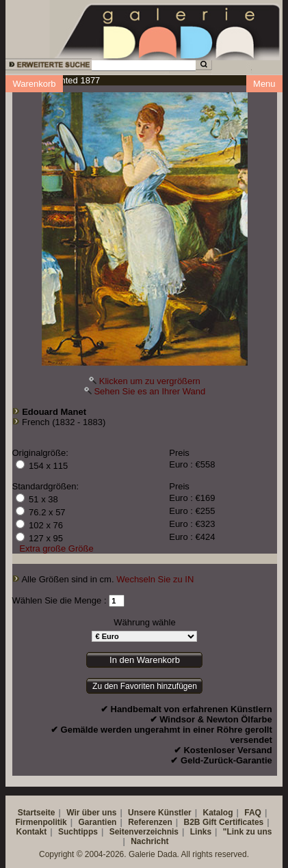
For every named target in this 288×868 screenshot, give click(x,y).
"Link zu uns (248, 832)
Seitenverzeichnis (144, 832)
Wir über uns (91, 813)
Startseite (37, 813)
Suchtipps (78, 832)
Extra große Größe (56, 548)
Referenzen (150, 822)
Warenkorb (34, 84)
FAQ (253, 813)
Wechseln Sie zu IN (155, 579)
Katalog (218, 813)
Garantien (97, 822)
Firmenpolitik (41, 822)
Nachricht (149, 841)
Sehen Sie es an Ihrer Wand (149, 391)
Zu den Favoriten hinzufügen (145, 686)
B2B (192, 822)
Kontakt (32, 832)
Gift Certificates (233, 822)
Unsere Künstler (160, 813)
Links (201, 832)
